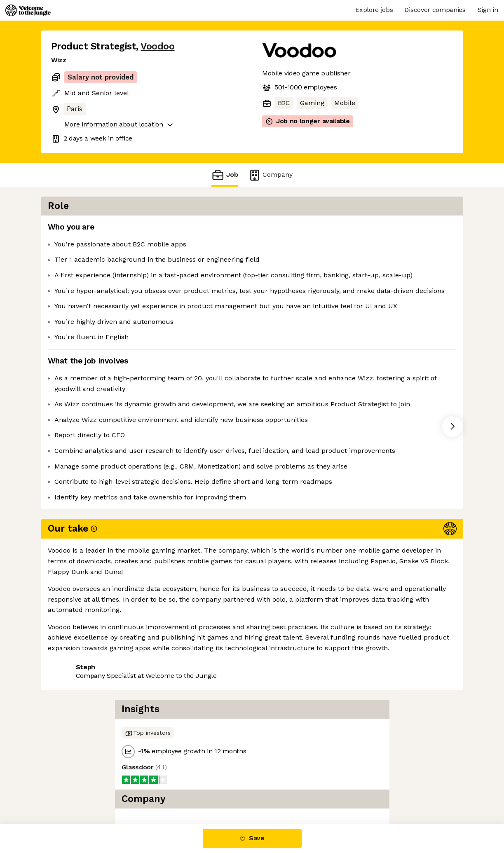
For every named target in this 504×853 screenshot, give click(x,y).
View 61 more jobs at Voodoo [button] (154, 656)
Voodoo (157, 46)
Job (225, 175)
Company (270, 175)
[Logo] (28, 10)
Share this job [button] (74, 656)
